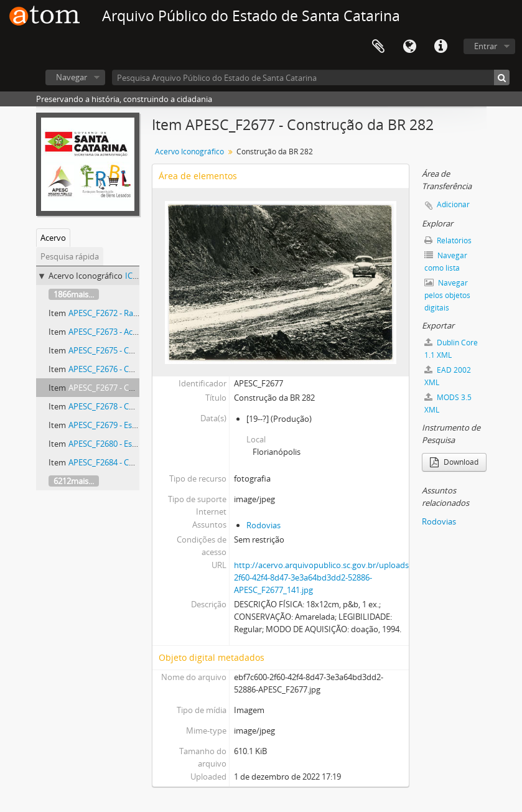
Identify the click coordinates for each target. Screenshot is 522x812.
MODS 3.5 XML (448, 404)
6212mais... (74, 481)
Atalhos (440, 47)
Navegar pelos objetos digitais (447, 295)
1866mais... (74, 294)
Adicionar (453, 204)
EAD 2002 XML (448, 376)
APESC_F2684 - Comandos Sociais (130, 462)
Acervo (53, 238)
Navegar (72, 77)
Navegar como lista (446, 262)
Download (454, 462)
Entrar (486, 46)
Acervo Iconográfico (189, 152)
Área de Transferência (378, 47)
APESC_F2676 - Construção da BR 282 (137, 369)
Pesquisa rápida (70, 256)
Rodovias (263, 525)
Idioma (409, 47)
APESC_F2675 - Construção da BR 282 (137, 350)
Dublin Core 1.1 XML (451, 349)
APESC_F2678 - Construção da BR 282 (137, 406)
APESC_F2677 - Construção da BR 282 (137, 388)
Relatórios (448, 240)
